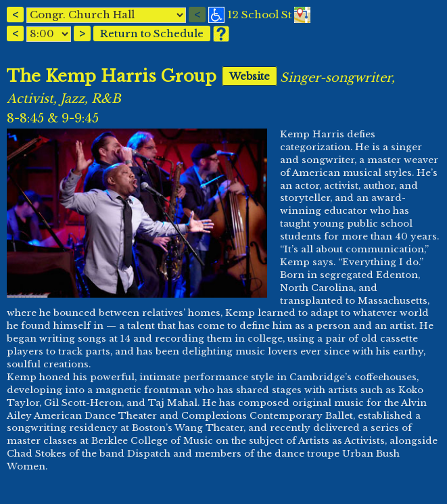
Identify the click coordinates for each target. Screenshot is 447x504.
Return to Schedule (152, 33)
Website (250, 76)
